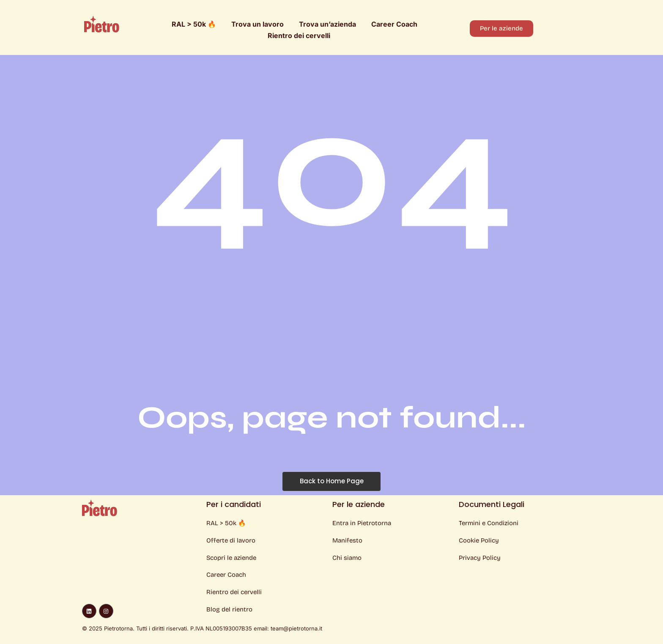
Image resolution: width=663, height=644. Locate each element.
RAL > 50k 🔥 (194, 24)
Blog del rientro (229, 610)
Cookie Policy (479, 540)
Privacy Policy (480, 558)
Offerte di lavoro (231, 540)
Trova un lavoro (258, 24)
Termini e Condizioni (489, 523)
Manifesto (347, 540)
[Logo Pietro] (102, 24)
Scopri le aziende (232, 558)
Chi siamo (347, 558)
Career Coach (394, 24)
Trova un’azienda (327, 24)
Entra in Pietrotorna (362, 523)
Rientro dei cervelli (299, 36)
